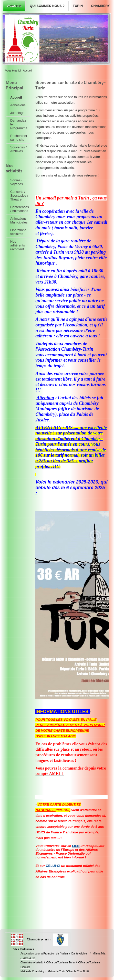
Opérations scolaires (18, 232)
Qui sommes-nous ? (47, 6)
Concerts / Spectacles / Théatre (19, 196)
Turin (78, 6)
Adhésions (18, 105)
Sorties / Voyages (17, 182)
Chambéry (100, 6)
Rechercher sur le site (19, 138)
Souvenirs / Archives (18, 149)
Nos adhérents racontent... (18, 245)
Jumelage (17, 113)
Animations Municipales (19, 220)
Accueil (14, 6)
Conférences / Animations (20, 209)
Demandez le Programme (19, 124)
